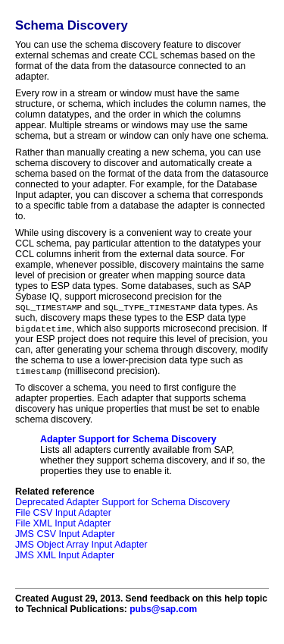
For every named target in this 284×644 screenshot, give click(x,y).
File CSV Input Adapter (63, 515)
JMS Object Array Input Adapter (81, 547)
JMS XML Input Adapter (65, 558)
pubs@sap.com (163, 611)
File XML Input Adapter (63, 526)
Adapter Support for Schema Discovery (128, 441)
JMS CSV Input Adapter (65, 536)
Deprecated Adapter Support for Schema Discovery (122, 504)
